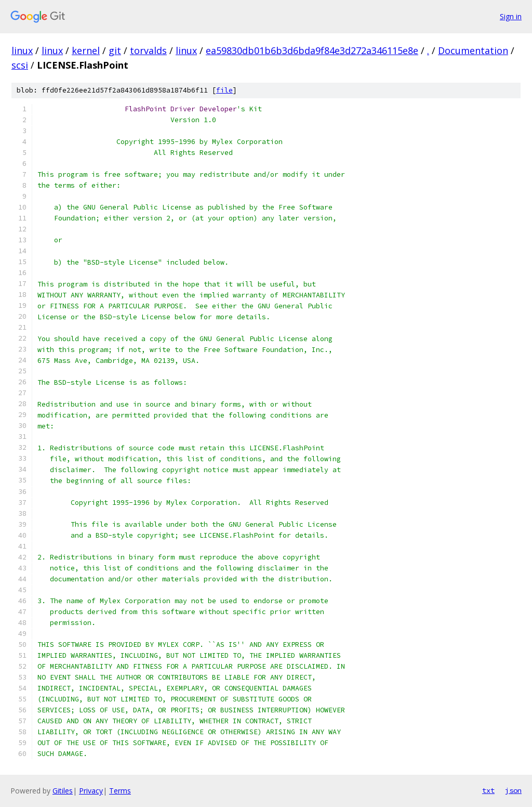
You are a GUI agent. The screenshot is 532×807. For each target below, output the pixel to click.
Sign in (511, 16)
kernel (86, 50)
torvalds (148, 50)
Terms (120, 791)
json (513, 790)
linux (22, 50)
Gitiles (63, 791)
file (224, 90)
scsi (20, 65)
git (115, 50)
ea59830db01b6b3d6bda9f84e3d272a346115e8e (312, 50)
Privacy (91, 791)
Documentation (473, 50)
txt (488, 790)
